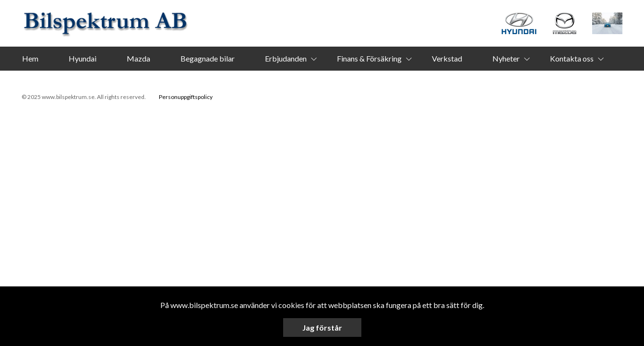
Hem (30, 58)
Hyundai (83, 58)
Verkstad (447, 58)
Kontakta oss (572, 58)
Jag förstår (322, 327)
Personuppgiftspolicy (186, 97)
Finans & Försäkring (369, 58)
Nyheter (506, 58)
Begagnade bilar (208, 58)
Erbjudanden (286, 58)
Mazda (138, 58)
